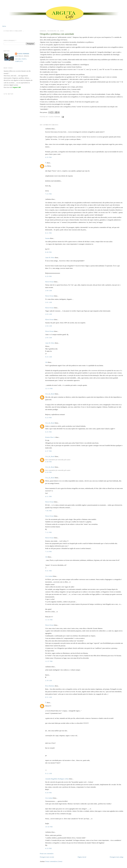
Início (4, 26)
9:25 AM (49, 357)
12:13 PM (49, 388)
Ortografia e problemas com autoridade (57, 34)
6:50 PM (48, 472)
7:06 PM (48, 511)
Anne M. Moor (50, 257)
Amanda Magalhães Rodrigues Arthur (57, 779)
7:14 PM (48, 552)
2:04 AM (49, 326)
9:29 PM (48, 276)
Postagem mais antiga (117, 857)
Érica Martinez (50, 686)
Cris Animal (49, 576)
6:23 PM (48, 418)
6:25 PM (48, 432)
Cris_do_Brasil (50, 394)
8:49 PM (48, 252)
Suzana (48, 238)
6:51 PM (48, 496)
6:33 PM (48, 848)
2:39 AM (49, 680)
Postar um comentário (47, 854)
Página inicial (82, 857)
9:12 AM (49, 773)
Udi (46, 362)
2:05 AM (49, 338)
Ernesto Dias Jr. (50, 437)
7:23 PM (48, 194)
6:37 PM (48, 451)
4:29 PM (48, 793)
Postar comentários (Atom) (54, 861)
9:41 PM (48, 571)
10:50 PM (49, 827)
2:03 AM (49, 314)
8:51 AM (49, 697)
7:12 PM (48, 532)
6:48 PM (48, 462)
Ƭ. (46, 163)
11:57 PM (49, 661)
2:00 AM (49, 291)
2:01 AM (49, 302)
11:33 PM (49, 620)
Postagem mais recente (47, 857)
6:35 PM (48, 157)
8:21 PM (48, 233)
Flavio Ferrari (50, 282)
